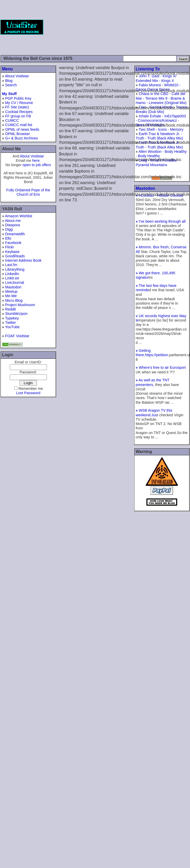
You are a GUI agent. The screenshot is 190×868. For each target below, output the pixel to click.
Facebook (13, 243)
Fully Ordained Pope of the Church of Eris (28, 192)
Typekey (12, 318)
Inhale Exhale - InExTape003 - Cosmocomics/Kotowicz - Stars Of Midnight (161, 121)
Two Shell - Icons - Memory (161, 129)
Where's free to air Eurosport (161, 367)
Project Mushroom (20, 305)
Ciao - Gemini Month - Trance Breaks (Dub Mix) (161, 109)
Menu (7, 69)
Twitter (11, 323)
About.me (13, 221)
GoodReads (15, 256)
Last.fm (11, 265)
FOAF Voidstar (17, 336)
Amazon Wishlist (18, 216)
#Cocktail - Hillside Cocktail (159, 195)
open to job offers (37, 165)
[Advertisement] (164, 27)
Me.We (11, 296)
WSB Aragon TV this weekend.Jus (154, 413)
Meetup (11, 291)
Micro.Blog (14, 300)
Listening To (148, 69)
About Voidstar (17, 76)
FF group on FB (18, 116)
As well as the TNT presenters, (152, 382)
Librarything (15, 269)
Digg (9, 229)
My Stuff (9, 94)
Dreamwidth (15, 234)
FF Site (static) (17, 107)
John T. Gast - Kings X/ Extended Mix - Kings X (156, 78)
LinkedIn (12, 274)
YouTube (12, 327)
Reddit (11, 309)
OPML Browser (18, 134)
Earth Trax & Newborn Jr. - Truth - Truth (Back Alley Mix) (159, 136)
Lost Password (28, 393)
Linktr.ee (12, 278)
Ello (8, 238)
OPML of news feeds (22, 129)
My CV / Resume (19, 103)
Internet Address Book (23, 260)
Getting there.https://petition (152, 353)
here (36, 161)
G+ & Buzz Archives (22, 138)
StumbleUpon (16, 314)
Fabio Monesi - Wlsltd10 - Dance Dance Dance (158, 87)
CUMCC (12, 120)
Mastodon (13, 287)
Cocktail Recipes (19, 112)
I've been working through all (161, 221)
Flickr (9, 247)
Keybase (12, 252)
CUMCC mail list (19, 125)
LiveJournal (15, 282)
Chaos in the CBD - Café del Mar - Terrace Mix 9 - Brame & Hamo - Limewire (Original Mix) (161, 98)
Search (11, 85)
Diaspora (13, 225)
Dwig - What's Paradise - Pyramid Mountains (157, 162)
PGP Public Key (18, 98)
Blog (9, 81)
